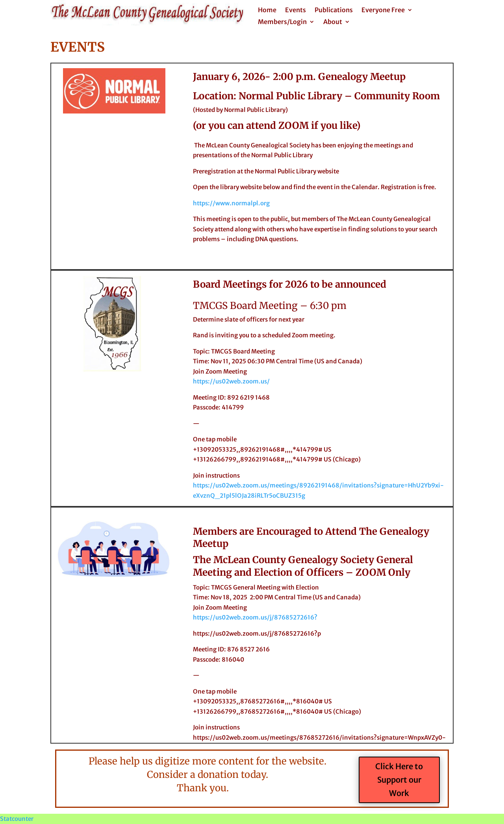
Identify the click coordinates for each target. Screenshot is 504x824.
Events (296, 10)
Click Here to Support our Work (399, 780)
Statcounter (17, 819)
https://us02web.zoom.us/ (231, 381)
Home (267, 10)
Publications (334, 10)
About (333, 22)
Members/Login (282, 22)
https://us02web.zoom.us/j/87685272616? (255, 617)
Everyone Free (383, 10)
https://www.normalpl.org (231, 203)
